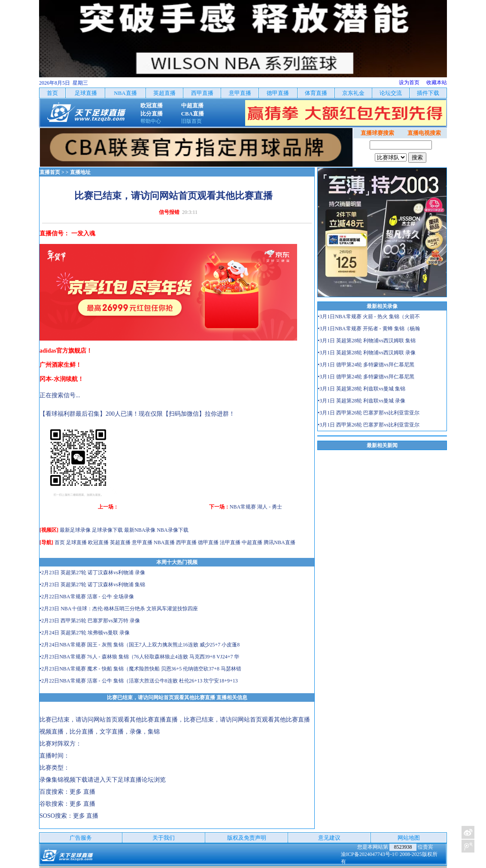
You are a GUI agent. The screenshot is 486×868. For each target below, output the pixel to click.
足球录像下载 (107, 530)
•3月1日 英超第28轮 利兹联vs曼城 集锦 (361, 389)
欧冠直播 (98, 542)
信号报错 (169, 212)
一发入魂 (83, 233)
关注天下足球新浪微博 (468, 832)
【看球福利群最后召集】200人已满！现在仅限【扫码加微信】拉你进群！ (137, 414)
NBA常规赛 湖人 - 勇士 (256, 507)
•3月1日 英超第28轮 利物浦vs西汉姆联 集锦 (367, 341)
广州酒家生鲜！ (61, 365)
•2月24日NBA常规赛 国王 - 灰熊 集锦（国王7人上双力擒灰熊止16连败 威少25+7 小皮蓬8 (140, 645)
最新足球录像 (75, 530)
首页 (60, 542)
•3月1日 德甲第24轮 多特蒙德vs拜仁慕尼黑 (366, 365)
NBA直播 (164, 542)
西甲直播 (186, 542)
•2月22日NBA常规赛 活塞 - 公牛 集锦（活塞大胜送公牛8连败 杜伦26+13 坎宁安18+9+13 (139, 681)
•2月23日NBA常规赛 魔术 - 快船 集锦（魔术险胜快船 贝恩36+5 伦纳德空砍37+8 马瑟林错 (140, 669)
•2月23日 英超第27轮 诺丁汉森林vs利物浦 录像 (92, 573)
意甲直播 (142, 542)
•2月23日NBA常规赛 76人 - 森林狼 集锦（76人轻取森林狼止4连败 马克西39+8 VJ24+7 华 (139, 657)
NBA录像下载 (172, 530)
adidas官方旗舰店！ (66, 351)
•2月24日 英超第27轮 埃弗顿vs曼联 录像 (85, 633)
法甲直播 (230, 542)
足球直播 (76, 542)
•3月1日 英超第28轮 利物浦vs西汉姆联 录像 (367, 353)
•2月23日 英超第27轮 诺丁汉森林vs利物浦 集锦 (92, 585)
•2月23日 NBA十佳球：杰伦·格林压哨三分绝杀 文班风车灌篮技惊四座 (119, 609)
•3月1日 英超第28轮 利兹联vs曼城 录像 (361, 401)
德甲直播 (208, 542)
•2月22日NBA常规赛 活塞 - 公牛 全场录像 (87, 597)
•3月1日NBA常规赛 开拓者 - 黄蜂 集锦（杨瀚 (369, 329)
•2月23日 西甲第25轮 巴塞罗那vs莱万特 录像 (90, 621)
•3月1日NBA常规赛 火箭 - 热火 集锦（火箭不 (369, 317)
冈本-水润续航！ (62, 379)
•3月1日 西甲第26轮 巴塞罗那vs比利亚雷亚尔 (369, 413)
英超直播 (120, 542)
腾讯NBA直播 (279, 542)
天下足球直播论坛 (130, 780)
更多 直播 (82, 792)
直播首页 (50, 172)
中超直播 (252, 542)
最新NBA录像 (140, 530)
